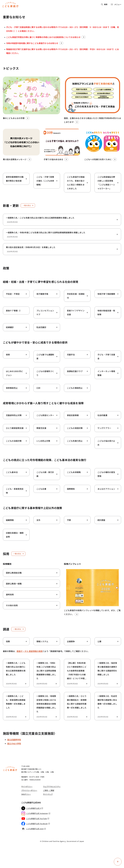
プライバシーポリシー (29, 790)
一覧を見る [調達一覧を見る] (19, 629)
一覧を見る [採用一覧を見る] (19, 554)
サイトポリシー (27, 786)
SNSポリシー (26, 794)
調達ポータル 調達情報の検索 (31, 651)
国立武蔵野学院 (14, 740)
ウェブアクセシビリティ (52, 786)
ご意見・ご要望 (49, 790)
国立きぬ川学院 (14, 743)
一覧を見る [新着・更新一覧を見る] (28, 205)
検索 (104, 4)
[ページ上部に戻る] (118, 862)
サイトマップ (48, 794)
